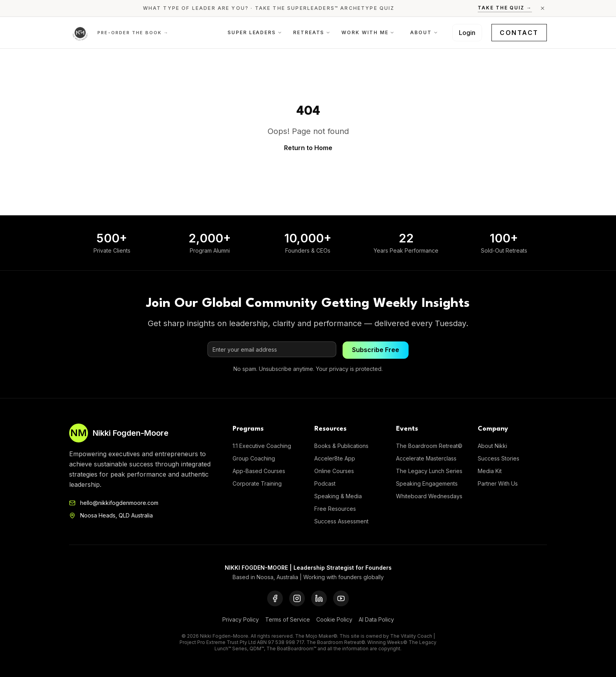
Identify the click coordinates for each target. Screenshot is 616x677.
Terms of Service (288, 619)
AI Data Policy (376, 619)
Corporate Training (257, 483)
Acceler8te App (335, 458)
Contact (519, 33)
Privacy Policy (241, 619)
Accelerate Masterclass (426, 458)
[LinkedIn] (319, 598)
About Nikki (492, 446)
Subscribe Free (376, 350)
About (424, 32)
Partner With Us (498, 483)
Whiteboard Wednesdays (429, 496)
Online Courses (334, 471)
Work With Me (368, 32)
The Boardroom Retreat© (429, 446)
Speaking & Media (338, 496)
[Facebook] (275, 598)
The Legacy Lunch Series (429, 471)
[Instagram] (297, 598)
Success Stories (499, 458)
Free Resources (335, 509)
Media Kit (490, 471)
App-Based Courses (259, 471)
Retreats (312, 32)
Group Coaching (254, 458)
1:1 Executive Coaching (262, 446)
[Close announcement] (543, 8)
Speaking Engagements (427, 483)
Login (467, 33)
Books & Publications (341, 446)
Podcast (325, 483)
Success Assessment (341, 521)
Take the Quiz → (505, 8)
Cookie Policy (334, 619)
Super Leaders (255, 32)
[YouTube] (341, 598)
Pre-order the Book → (133, 33)
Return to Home (308, 148)
